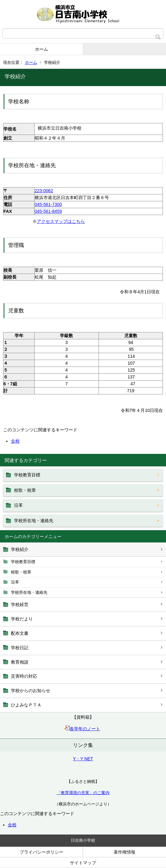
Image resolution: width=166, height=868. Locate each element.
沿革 (15, 582)
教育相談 (20, 662)
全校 (12, 825)
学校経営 (20, 604)
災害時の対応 (24, 676)
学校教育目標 (23, 562)
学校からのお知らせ (31, 691)
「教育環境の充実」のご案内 (83, 793)
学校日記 (20, 648)
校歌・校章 (21, 572)
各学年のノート (82, 729)
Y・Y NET (83, 759)
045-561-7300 (48, 204)
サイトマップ (83, 863)
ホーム (41, 49)
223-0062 (44, 191)
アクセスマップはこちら (61, 221)
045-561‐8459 (48, 211)
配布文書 (20, 633)
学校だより (22, 619)
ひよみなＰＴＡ (26, 705)
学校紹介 (20, 549)
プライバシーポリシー (41, 852)
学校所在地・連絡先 (29, 592)
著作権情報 (124, 852)
